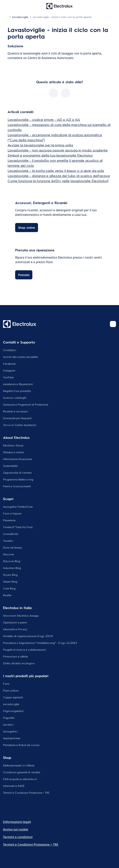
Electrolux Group (13, 445)
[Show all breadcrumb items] (6, 17)
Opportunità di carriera (17, 472)
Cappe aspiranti (13, 697)
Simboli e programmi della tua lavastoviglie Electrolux (50, 155)
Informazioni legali (17, 822)
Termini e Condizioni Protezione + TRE (26, 793)
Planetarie (9, 520)
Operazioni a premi (15, 622)
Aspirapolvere (12, 738)
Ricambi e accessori (15, 411)
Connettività (10, 534)
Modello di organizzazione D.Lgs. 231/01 (28, 636)
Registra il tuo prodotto (17, 391)
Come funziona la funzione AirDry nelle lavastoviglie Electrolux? (58, 181)
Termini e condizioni (18, 837)
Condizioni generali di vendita (22, 772)
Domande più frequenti (17, 418)
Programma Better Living (18, 479)
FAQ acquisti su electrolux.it (20, 779)
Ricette (7, 595)
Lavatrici (8, 724)
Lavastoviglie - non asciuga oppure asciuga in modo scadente (58, 150)
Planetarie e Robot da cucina (21, 745)
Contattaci (10, 350)
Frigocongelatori (13, 711)
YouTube (8, 377)
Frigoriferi (9, 718)
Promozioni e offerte (15, 656)
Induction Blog (12, 568)
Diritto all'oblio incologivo (19, 663)
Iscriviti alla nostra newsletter (21, 357)
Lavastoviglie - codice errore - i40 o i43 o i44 (44, 119)
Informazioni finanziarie (17, 459)
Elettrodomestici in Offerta (19, 765)
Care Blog (9, 588)
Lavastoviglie (11, 704)
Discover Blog (12, 561)
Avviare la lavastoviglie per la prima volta (40, 145)
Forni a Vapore (12, 513)
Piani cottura (11, 690)
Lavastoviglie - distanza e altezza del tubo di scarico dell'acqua (59, 176)
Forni (6, 684)
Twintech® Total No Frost (18, 527)
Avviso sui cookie (16, 829)
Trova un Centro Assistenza (20, 425)
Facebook (9, 364)
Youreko (8, 541)
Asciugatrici (10, 731)
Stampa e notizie (13, 452)
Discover (9, 554)
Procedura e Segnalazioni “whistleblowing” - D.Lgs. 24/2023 (40, 643)
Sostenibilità (10, 466)
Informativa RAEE (14, 786)
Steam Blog (10, 581)
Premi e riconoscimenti (17, 486)
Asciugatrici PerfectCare (18, 507)
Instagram (9, 370)
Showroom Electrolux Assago (21, 615)
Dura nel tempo (13, 547)
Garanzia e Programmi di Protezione (26, 404)
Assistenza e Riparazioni (18, 384)
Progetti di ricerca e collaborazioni (24, 650)
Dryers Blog (10, 575)
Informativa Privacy (15, 629)
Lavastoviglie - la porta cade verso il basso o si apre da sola (56, 171)
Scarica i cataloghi (15, 398)
